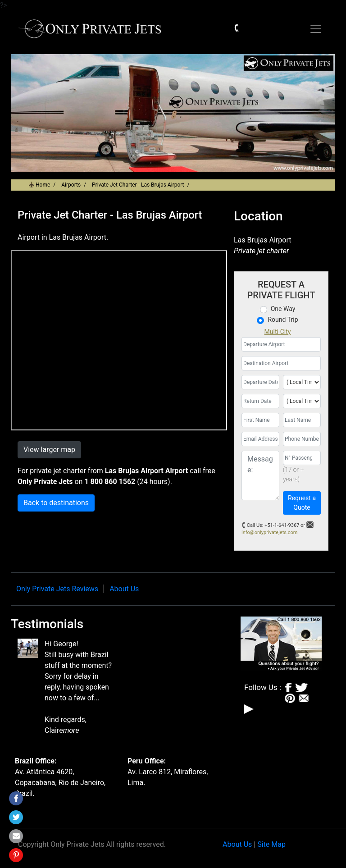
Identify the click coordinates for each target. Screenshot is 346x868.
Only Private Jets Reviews (57, 589)
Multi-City (278, 332)
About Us (124, 589)
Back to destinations (56, 503)
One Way (283, 309)
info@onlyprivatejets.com (270, 532)
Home (43, 185)
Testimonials (47, 624)
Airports (71, 185)
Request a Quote (302, 503)
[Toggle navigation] (316, 29)
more (71, 730)
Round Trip (283, 320)
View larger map (49, 450)
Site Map (271, 844)
